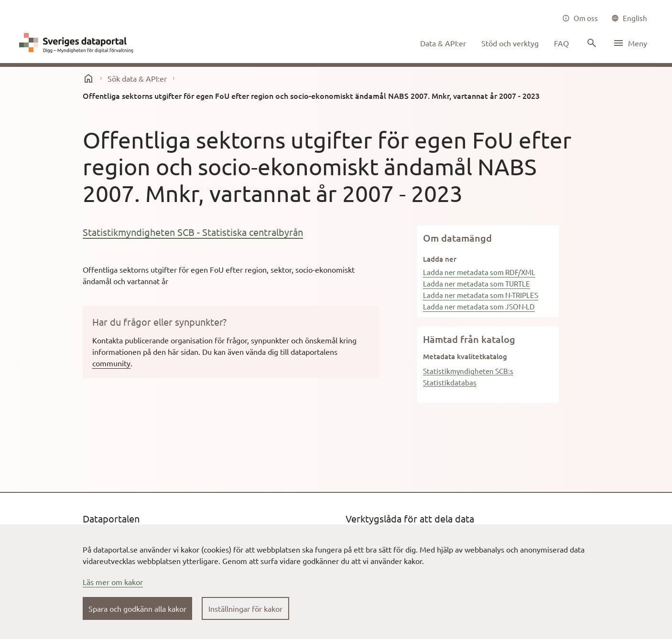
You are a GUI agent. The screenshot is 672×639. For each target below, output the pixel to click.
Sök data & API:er (137, 78)
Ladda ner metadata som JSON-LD (479, 306)
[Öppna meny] (630, 43)
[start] (88, 78)
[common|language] (629, 18)
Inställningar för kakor (245, 608)
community (111, 363)
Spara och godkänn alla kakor (137, 608)
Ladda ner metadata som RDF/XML (479, 272)
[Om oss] (580, 18)
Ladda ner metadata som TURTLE (477, 283)
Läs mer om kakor (113, 582)
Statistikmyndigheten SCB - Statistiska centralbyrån (193, 232)
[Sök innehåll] (591, 43)
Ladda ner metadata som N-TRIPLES (481, 295)
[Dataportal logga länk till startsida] (78, 43)
